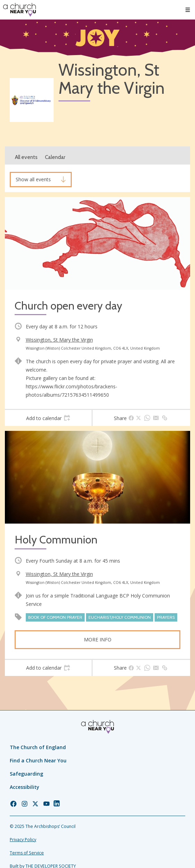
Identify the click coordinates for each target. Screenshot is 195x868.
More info (98, 639)
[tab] (48, 418)
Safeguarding (26, 774)
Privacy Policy (23, 840)
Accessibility (25, 787)
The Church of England (38, 747)
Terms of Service (27, 853)
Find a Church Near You (38, 760)
